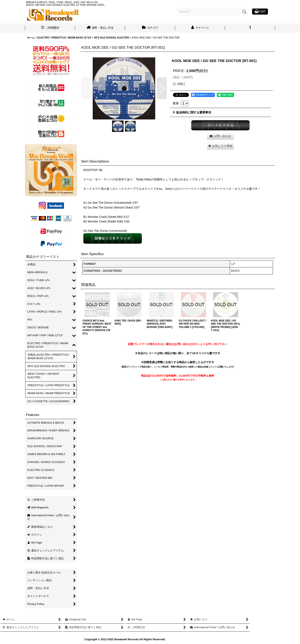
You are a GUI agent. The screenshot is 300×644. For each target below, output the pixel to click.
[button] (250, 28)
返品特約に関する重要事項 (192, 112)
